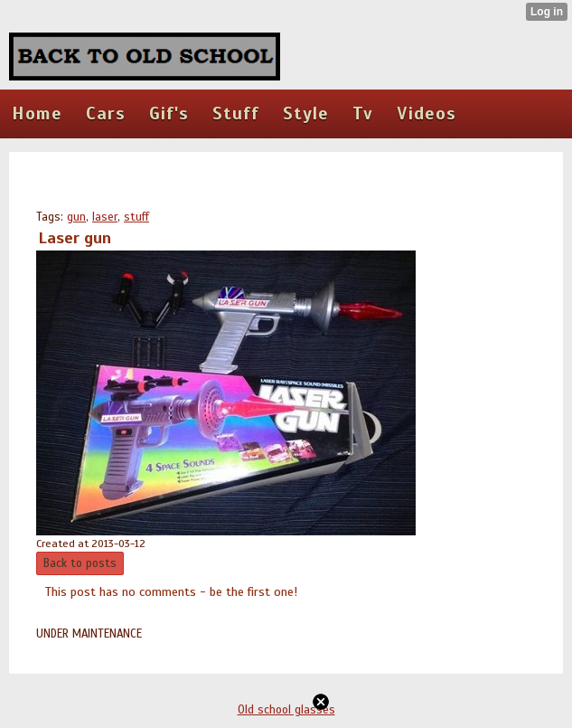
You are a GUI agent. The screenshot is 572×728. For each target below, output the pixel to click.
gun (76, 217)
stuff (136, 217)
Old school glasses (286, 710)
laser (105, 217)
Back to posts (80, 563)
